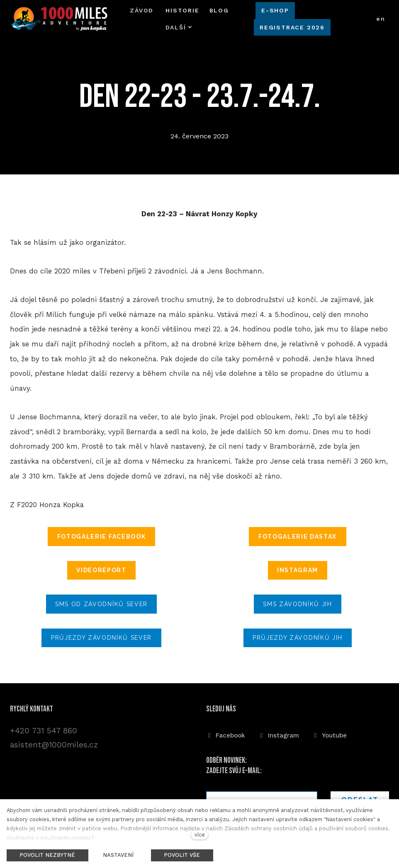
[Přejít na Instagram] (279, 734)
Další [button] (217, 17)
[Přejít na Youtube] (330, 734)
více (200, 835)
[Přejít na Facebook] (226, 734)
